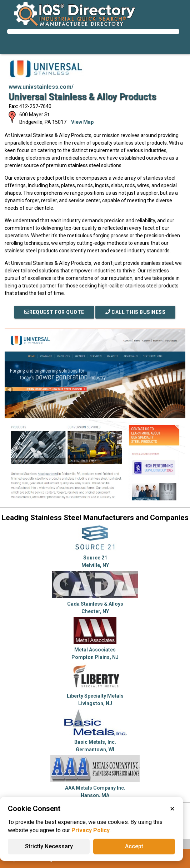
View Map (82, 122)
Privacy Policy (91, 830)
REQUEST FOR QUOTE (54, 312)
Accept (134, 846)
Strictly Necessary (49, 846)
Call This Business (136, 312)
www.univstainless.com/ (41, 87)
